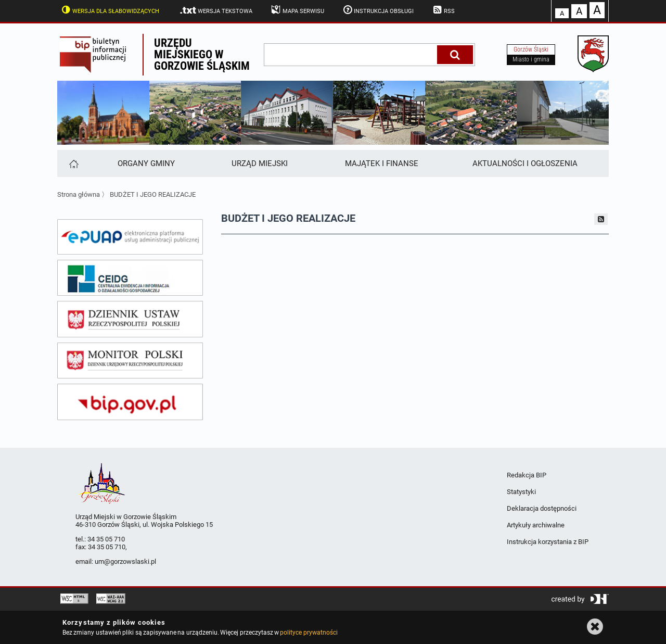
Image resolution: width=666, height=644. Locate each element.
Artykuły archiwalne (536, 525)
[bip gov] (130, 402)
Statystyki (521, 492)
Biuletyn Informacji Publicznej (100, 55)
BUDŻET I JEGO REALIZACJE (153, 194)
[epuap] (130, 237)
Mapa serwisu (297, 10)
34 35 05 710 (106, 539)
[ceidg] (130, 278)
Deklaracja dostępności (542, 508)
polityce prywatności (309, 633)
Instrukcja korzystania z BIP (548, 542)
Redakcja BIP (527, 475)
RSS (443, 10)
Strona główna (79, 194)
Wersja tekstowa (216, 10)
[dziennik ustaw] (130, 319)
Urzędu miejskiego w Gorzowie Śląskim (202, 54)
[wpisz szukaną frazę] (351, 55)
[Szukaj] (455, 55)
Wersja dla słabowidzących (109, 10)
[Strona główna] (73, 163)
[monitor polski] (130, 361)
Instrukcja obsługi (378, 10)
